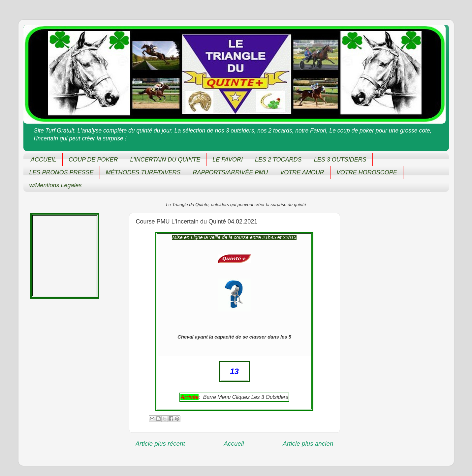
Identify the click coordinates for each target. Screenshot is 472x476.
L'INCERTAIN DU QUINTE (165, 160)
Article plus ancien (308, 444)
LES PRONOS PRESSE (62, 172)
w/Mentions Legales (56, 185)
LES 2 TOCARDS (278, 160)
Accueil (234, 444)
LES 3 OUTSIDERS (340, 160)
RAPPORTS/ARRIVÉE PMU (231, 172)
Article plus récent (160, 444)
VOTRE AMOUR (302, 172)
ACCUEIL (44, 160)
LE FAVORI (228, 160)
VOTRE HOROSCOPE (367, 172)
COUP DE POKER (93, 160)
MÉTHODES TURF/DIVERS (143, 172)
